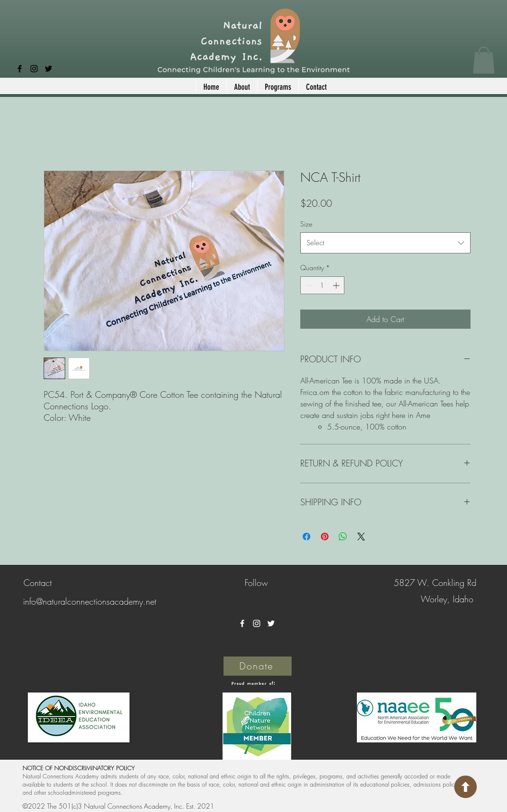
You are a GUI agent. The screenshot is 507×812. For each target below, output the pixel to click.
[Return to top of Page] (466, 787)
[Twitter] (48, 69)
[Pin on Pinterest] (325, 537)
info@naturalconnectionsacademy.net (90, 601)
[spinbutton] (322, 285)
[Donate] (258, 666)
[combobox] (385, 243)
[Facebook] (20, 69)
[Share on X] (361, 537)
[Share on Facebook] (307, 537)
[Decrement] (308, 285)
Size (306, 224)
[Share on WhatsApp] (343, 537)
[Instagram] (34, 69)
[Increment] (337, 285)
